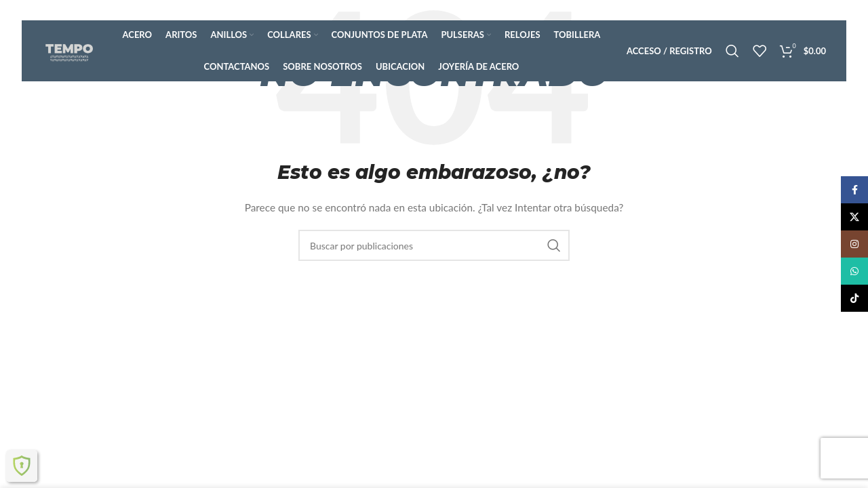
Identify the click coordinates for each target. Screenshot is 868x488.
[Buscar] (732, 51)
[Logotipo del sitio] (69, 50)
